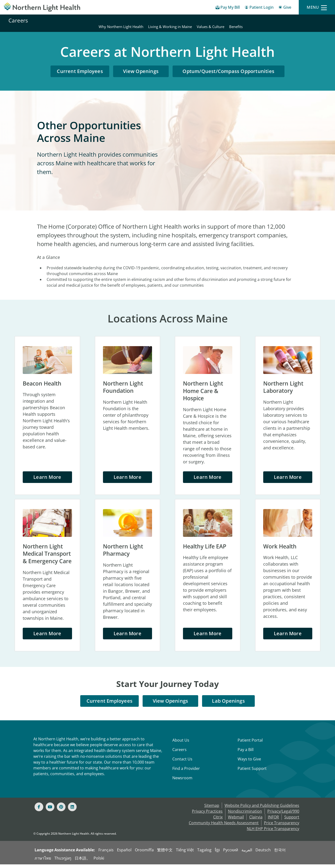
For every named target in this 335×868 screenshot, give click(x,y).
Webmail (236, 821)
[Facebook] (39, 810)
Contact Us (182, 763)
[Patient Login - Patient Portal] (259, 8)
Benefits (320, 20)
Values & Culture (294, 20)
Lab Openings (229, 704)
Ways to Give (249, 763)
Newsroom (182, 781)
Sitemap (212, 809)
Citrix (218, 821)
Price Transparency (282, 826)
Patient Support (252, 772)
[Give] (285, 8)
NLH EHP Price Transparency (273, 832)
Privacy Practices (207, 815)
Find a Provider (186, 772)
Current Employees (80, 65)
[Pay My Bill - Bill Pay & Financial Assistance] (228, 8)
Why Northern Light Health (205, 20)
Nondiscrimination (245, 815)
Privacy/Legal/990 (283, 815)
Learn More (47, 472)
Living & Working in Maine (254, 20)
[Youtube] (50, 810)
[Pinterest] (61, 810)
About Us (181, 744)
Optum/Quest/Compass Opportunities (229, 65)
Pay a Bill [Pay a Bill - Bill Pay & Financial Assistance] (246, 753)
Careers (18, 20)
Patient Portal (250, 744)
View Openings (141, 65)
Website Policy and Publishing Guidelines (262, 809)
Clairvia (256, 821)
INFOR (273, 821)
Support (292, 821)
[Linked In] (72, 810)
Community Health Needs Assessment (224, 826)
